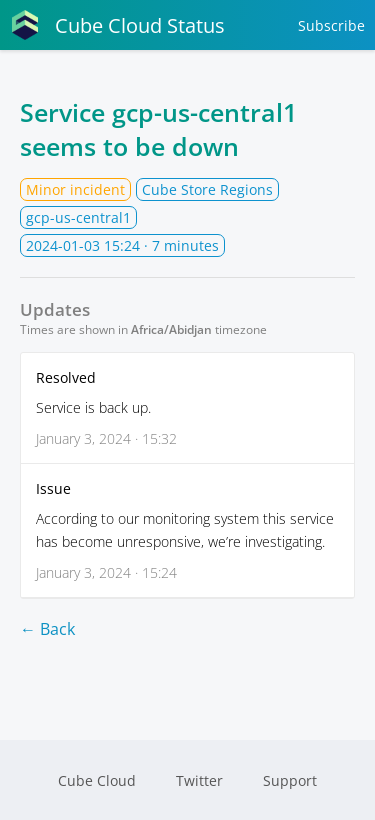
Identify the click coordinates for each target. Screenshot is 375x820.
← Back (47, 629)
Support (290, 780)
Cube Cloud (97, 780)
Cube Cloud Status (117, 25)
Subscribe (331, 25)
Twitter (199, 780)
